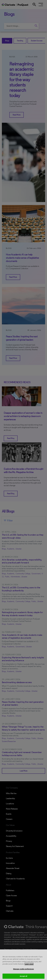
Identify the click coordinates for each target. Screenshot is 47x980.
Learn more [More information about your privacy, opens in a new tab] (29, 966)
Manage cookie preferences (23, 971)
